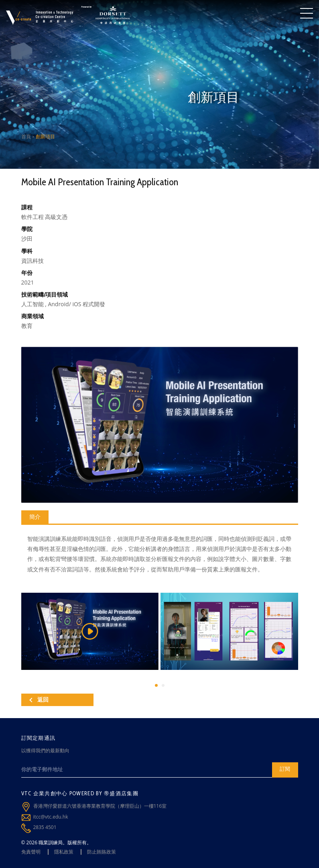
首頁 (26, 136)
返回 (39, 700)
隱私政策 (64, 852)
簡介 (35, 517)
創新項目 (45, 136)
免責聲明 (31, 852)
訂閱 (285, 769)
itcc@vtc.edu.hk (51, 817)
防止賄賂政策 (102, 852)
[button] (156, 685)
